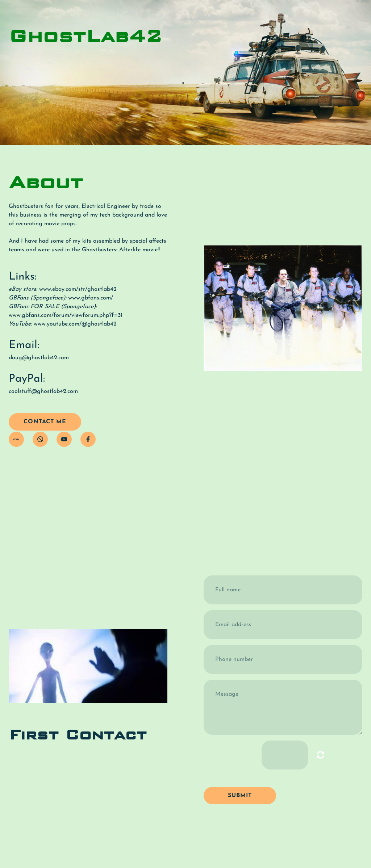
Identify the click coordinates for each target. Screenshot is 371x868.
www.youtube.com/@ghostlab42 (75, 324)
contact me (45, 422)
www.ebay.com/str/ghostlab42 (78, 289)
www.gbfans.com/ (91, 298)
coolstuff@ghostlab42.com (43, 391)
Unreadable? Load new (320, 755)
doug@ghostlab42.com (39, 358)
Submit (240, 796)
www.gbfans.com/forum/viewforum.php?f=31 (66, 315)
